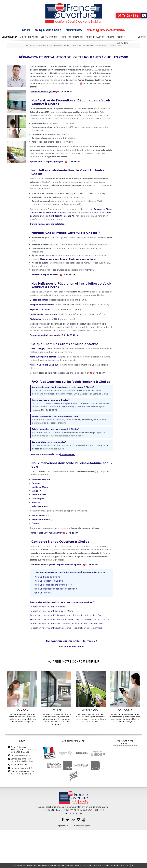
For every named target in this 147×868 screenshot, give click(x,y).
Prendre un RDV (74, 30)
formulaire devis (68, 492)
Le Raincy (61, 250)
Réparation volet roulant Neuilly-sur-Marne (51, 666)
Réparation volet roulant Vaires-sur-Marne (50, 653)
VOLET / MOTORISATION (71, 37)
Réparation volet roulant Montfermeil (48, 644)
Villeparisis (36, 540)
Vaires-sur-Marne (40, 544)
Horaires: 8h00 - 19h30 (21, 793)
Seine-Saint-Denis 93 (53, 254)
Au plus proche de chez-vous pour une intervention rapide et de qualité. (74, 845)
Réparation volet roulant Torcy (89, 666)
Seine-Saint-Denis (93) (42, 557)
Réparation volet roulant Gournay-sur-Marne (52, 649)
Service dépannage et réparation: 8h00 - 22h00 (22, 798)
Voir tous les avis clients (71, 684)
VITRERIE (142, 37)
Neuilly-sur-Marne (48, 250)
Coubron (34, 250)
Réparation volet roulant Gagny (89, 653)
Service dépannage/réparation (106, 30)
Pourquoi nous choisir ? (48, 30)
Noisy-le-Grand (39, 532)
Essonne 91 (69, 254)
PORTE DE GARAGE (95, 37)
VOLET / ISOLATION (29, 37)
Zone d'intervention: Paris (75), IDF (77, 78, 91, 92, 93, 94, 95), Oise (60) (24, 787)
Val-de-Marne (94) (40, 553)
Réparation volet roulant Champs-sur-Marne (51, 657)
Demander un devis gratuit (42, 129)
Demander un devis (39, 373)
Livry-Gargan (38, 536)
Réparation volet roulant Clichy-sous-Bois (83, 661)
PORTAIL (111, 37)
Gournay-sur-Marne (103, 247)
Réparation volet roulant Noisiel (45, 661)
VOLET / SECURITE (49, 37)
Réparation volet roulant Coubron (92, 657)
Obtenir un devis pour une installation (47, 262)
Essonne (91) (38, 561)
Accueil (26, 30)
